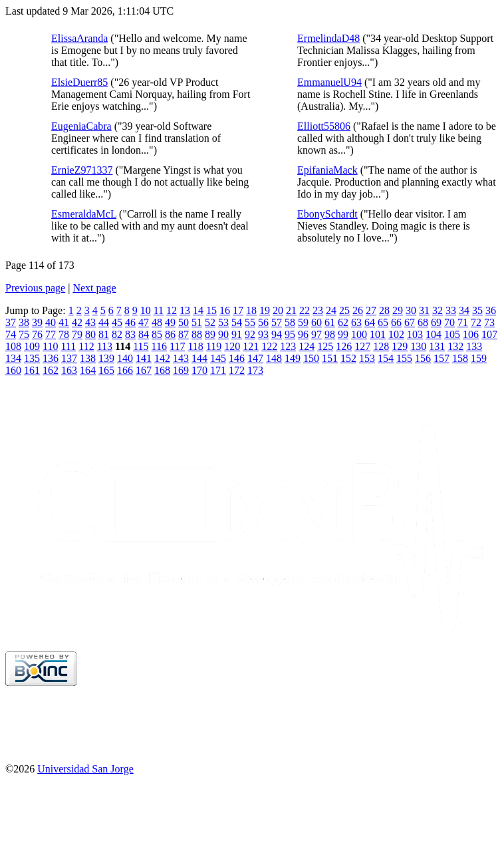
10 (146, 310)
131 (437, 346)
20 (278, 310)
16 (225, 310)
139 (106, 358)
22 (305, 310)
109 (32, 346)
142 (162, 358)
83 (130, 334)
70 (449, 322)
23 (318, 310)
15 (211, 310)
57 (277, 322)
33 (451, 310)
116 (159, 346)
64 (370, 322)
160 (13, 370)
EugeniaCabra (81, 126)
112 (86, 346)
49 (170, 322)
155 (404, 358)
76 (37, 334)
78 (64, 334)
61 (330, 322)
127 (362, 346)
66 (396, 322)
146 (237, 358)
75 (24, 334)
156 (423, 358)
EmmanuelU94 (329, 82)
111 (68, 346)
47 (144, 322)
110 (50, 346)
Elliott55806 (324, 126)
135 (32, 358)
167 (144, 370)
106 (471, 334)
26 (358, 310)
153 (367, 358)
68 (423, 322)
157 (441, 358)
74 (11, 334)
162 (51, 370)
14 (198, 310)
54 (237, 322)
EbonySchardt (327, 214)
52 (210, 322)
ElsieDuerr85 (79, 82)
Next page (94, 288)
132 (455, 346)
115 (141, 346)
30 (411, 310)
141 (144, 358)
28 (384, 310)
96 (303, 334)
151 (330, 358)
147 (255, 358)
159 (479, 358)
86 (170, 334)
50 (184, 322)
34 (464, 310)
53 (223, 322)
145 (218, 358)
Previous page (35, 288)
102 (396, 334)
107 (489, 334)
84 (144, 334)
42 (77, 322)
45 (117, 322)
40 (51, 322)
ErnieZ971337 (82, 170)
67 (410, 322)
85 (157, 334)
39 (37, 322)
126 (344, 346)
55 (250, 322)
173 (255, 370)
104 (434, 334)
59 (303, 322)
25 (344, 310)
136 (51, 358)
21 (291, 310)
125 (325, 346)
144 (199, 358)
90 (223, 334)
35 (477, 310)
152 (348, 358)
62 (343, 322)
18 (251, 310)
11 (159, 310)
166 (125, 370)
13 (185, 310)
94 (277, 334)
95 (290, 334)
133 (474, 346)
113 (105, 346)
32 (438, 310)
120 (232, 346)
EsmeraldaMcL (84, 214)
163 (69, 370)
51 (197, 322)
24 (331, 310)
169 (181, 370)
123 (288, 346)
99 (343, 334)
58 (290, 322)
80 (90, 334)
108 (13, 346)
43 (90, 322)
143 (181, 358)
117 (177, 346)
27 (371, 310)
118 (195, 346)
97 (316, 334)
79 (77, 334)
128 (381, 346)
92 (250, 334)
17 (238, 310)
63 (356, 322)
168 (162, 370)
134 (13, 358)
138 (88, 358)
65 (383, 322)
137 (69, 358)
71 (463, 322)
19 (265, 310)
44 (104, 322)
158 (460, 358)
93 (263, 334)
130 (418, 346)
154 (386, 358)
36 (491, 310)
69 (436, 322)
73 (489, 322)
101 (378, 334)
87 (184, 334)
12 (172, 310)
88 (197, 334)
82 (117, 334)
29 (398, 310)
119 (214, 346)
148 (274, 358)
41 (64, 322)
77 (51, 334)
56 (263, 322)
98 (330, 334)
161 (32, 370)
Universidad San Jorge (85, 769)
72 (476, 322)
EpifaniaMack (327, 170)
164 (88, 370)
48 (157, 322)
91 (237, 334)
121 (251, 346)
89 (210, 334)
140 (125, 358)
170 (199, 370)
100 (359, 334)
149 (293, 358)
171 (218, 370)
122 (269, 346)
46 (130, 322)
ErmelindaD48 (328, 38)
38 (24, 322)
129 (400, 346)
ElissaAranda (79, 38)
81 (104, 334)
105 (452, 334)
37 (11, 322)
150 (311, 358)
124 (307, 346)
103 (415, 334)
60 (316, 322)
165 (106, 370)
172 (237, 370)
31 (424, 310)
